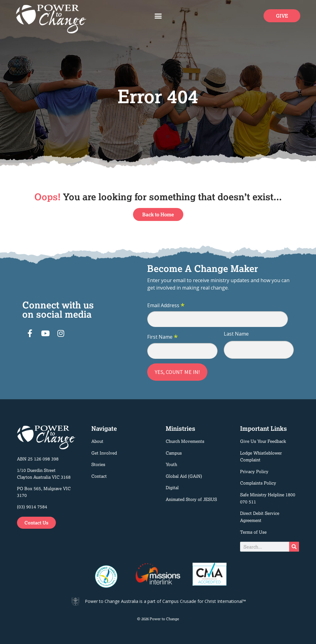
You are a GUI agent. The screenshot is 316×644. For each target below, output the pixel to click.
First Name (162, 337)
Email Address (166, 306)
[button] (158, 16)
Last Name (236, 334)
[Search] (294, 547)
